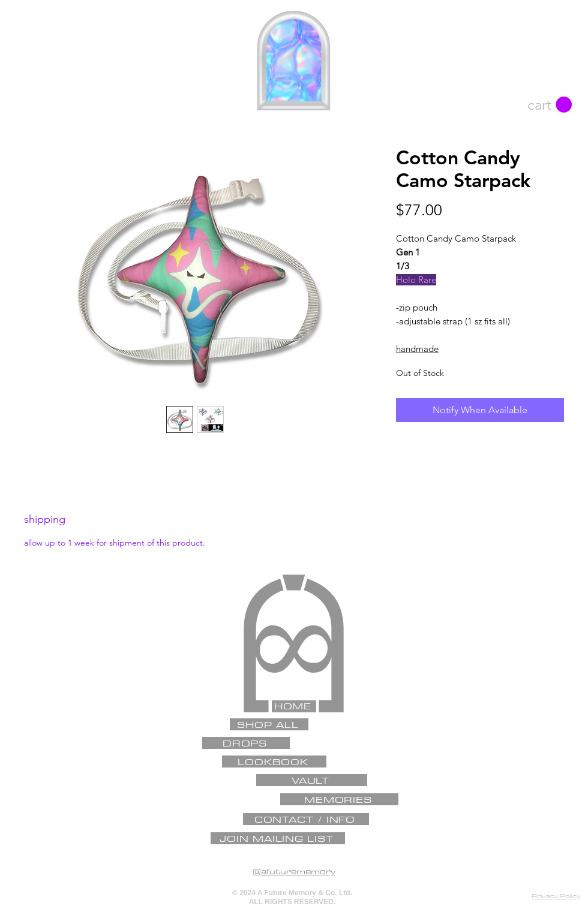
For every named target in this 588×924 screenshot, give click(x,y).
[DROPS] (246, 743)
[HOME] (294, 706)
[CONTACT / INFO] (306, 819)
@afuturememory (294, 871)
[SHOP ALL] (269, 724)
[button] (550, 105)
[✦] (292, 583)
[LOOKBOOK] (274, 762)
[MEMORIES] (339, 799)
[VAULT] (312, 780)
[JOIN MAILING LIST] (278, 838)
